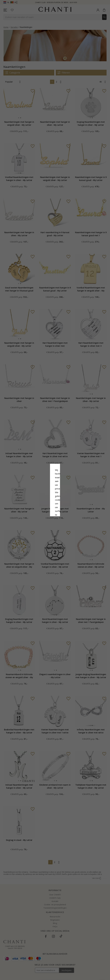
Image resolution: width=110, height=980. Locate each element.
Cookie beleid (61, 493)
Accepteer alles (55, 507)
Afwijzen (42, 514)
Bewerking (68, 514)
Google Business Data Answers (55, 500)
